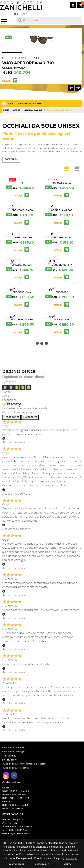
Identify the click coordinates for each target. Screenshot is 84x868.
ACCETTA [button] (67, 864)
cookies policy (9, 756)
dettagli (6, 81)
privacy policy (9, 760)
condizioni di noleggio (13, 752)
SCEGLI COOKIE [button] (42, 864)
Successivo (30, 417)
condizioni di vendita (13, 748)
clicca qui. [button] (72, 858)
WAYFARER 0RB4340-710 (28, 63)
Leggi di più (11, 159)
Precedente (11, 417)
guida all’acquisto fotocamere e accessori (24, 764)
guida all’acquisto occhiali (16, 768)
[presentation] (71, 88)
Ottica (17, 110)
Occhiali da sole (33, 110)
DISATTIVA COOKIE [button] (17, 864)
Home (6, 110)
